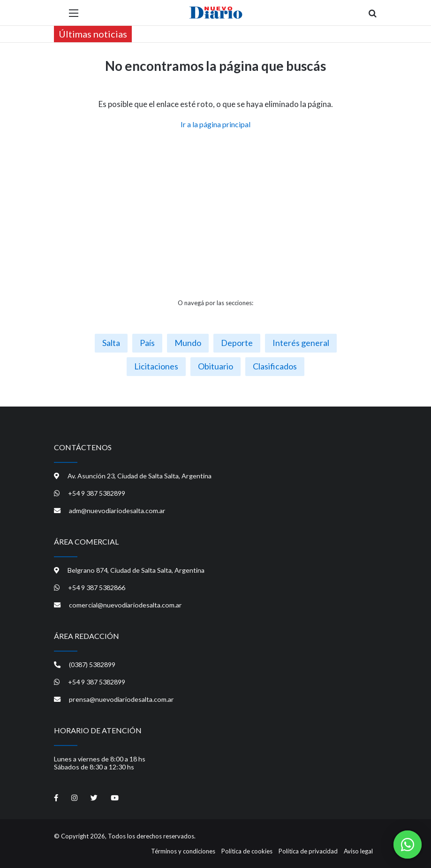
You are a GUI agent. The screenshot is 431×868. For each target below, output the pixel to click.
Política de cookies (247, 851)
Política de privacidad (308, 851)
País (147, 343)
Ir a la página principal (215, 124)
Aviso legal (358, 851)
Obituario (215, 366)
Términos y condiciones (183, 851)
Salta (111, 343)
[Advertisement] (216, 214)
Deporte (237, 343)
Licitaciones (156, 366)
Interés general (301, 343)
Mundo (188, 343)
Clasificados (275, 366)
